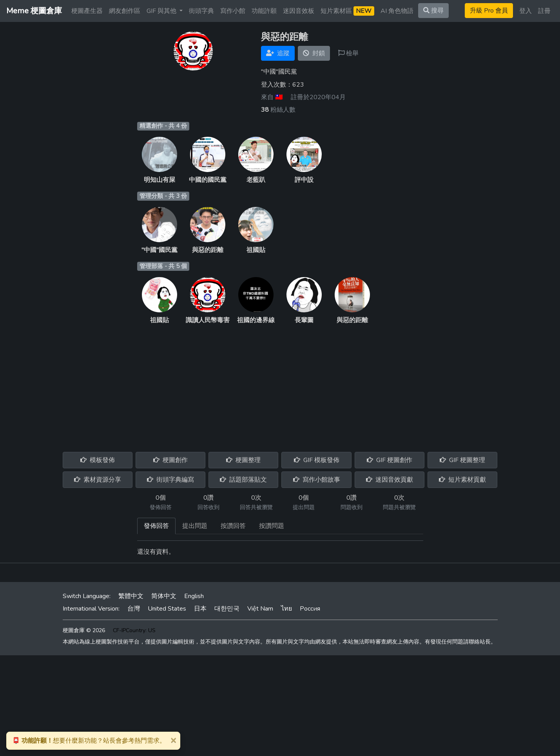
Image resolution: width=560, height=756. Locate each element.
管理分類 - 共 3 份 (163, 196)
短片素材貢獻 (462, 480)
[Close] (173, 740)
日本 (200, 609)
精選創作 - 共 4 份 (163, 126)
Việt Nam (260, 609)
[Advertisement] (280, 384)
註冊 (544, 11)
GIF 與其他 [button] (162, 11)
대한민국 (227, 609)
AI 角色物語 (397, 11)
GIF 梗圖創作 (390, 460)
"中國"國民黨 (159, 250)
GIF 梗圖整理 (462, 460)
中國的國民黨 (208, 180)
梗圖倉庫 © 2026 (84, 630)
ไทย (286, 609)
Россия (310, 609)
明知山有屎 (159, 180)
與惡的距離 (208, 250)
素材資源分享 (98, 480)
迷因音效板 (299, 11)
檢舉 (348, 53)
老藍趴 (256, 180)
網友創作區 (125, 11)
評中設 (304, 180)
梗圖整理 (243, 460)
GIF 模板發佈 (317, 460)
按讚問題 (272, 526)
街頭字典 (201, 11)
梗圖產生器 (87, 11)
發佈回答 (156, 526)
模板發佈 (98, 460)
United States (167, 609)
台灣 (134, 609)
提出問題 (195, 526)
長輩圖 (304, 320)
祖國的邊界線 (256, 320)
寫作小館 (233, 11)
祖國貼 (256, 250)
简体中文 (164, 596)
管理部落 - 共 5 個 (163, 266)
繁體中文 (131, 596)
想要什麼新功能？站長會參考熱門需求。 (89, 741)
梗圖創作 (170, 460)
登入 (526, 11)
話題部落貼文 (243, 480)
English (194, 596)
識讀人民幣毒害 (208, 320)
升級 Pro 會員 (489, 11)
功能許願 (264, 11)
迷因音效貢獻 (390, 480)
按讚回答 (233, 526)
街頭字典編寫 (170, 480)
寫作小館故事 (317, 480)
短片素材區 (347, 11)
